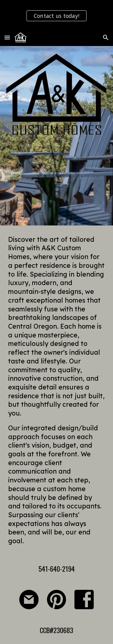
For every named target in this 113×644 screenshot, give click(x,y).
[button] (7, 37)
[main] (57, 390)
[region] (56, 15)
